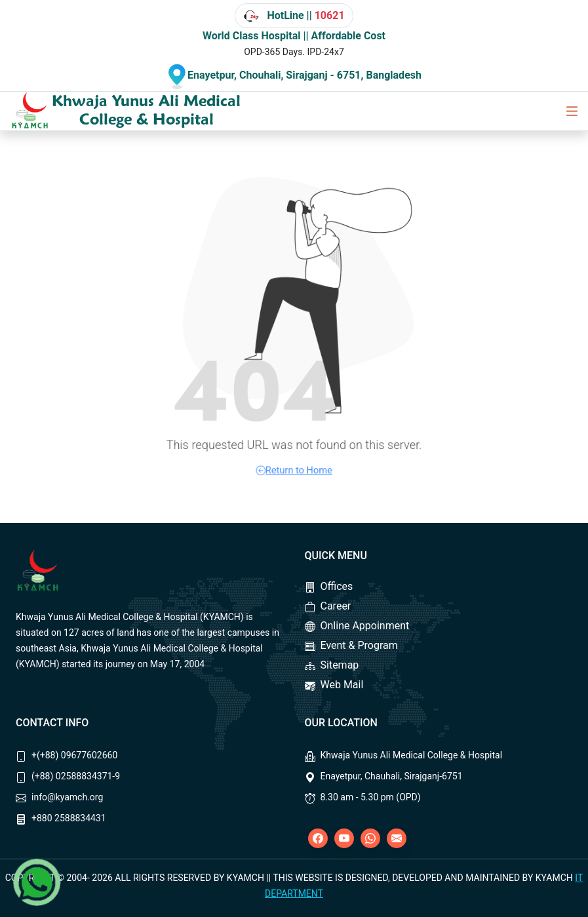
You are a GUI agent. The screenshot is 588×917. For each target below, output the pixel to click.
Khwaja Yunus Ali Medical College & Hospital (146, 110)
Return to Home (294, 450)
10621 (330, 15)
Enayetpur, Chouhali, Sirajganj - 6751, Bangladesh (304, 75)
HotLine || (294, 16)
